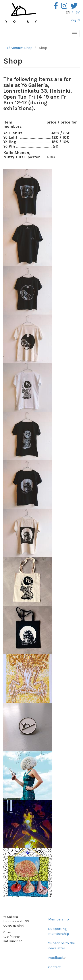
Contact (54, 967)
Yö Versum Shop (20, 48)
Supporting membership (59, 931)
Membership (59, 919)
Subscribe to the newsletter (62, 946)
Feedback (58, 958)
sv (78, 12)
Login (75, 20)
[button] (28, 193)
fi (73, 12)
